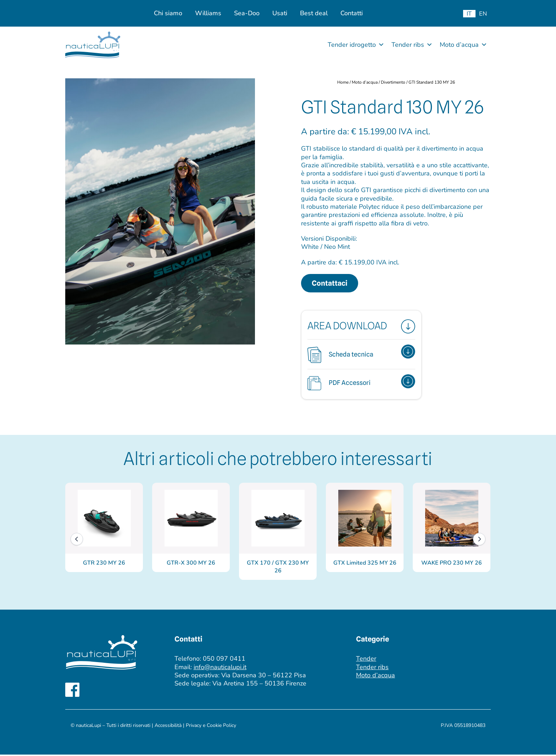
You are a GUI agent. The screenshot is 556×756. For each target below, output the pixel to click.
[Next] (479, 540)
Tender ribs (412, 45)
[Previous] (77, 540)
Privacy (194, 727)
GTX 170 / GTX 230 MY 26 (278, 568)
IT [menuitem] (469, 14)
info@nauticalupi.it (220, 668)
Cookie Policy (221, 727)
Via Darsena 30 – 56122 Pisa (264, 677)
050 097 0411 (224, 660)
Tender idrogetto (356, 45)
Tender (366, 660)
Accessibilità (168, 727)
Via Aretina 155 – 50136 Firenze (259, 685)
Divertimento (394, 82)
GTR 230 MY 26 (104, 564)
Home (343, 82)
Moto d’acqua (463, 45)
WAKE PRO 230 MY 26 (452, 564)
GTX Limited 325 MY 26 (365, 564)
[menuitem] (469, 14)
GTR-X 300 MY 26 (191, 564)
